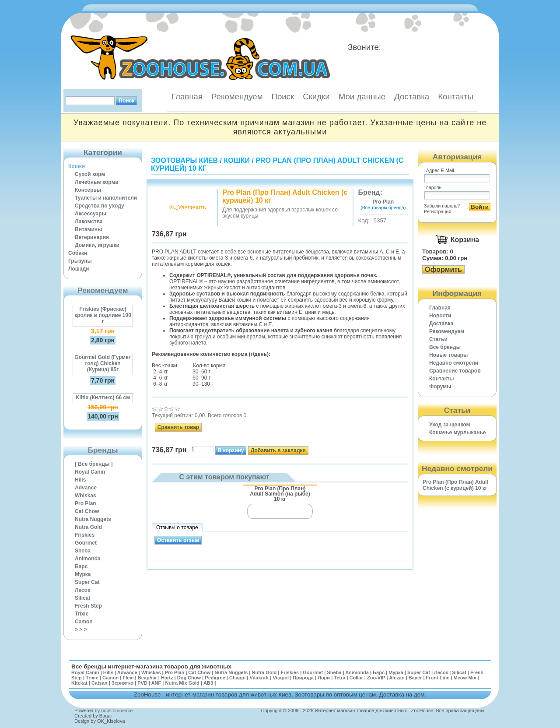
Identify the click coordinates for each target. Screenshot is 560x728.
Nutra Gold (88, 527)
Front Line (438, 678)
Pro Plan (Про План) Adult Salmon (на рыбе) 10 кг (280, 494)
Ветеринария (92, 237)
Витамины (88, 229)
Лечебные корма (96, 182)
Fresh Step (88, 606)
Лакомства (89, 222)
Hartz (167, 678)
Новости (440, 316)
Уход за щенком (450, 425)
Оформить (443, 269)
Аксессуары (91, 214)
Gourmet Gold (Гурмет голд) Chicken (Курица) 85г (103, 363)
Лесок (82, 590)
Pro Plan (86, 503)
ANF (156, 683)
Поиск (283, 97)
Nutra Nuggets (93, 519)
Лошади (79, 269)
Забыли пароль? (442, 206)
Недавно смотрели (454, 363)
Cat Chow (87, 511)
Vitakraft (259, 678)
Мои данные (362, 97)
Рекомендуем (237, 97)
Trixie (82, 614)
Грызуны (80, 261)
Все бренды (445, 347)
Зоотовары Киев (184, 160)
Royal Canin (90, 472)
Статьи (438, 339)
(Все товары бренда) (383, 207)
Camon (84, 622)
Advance (86, 488)
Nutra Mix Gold (182, 683)
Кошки (77, 166)
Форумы (440, 387)
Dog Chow (189, 678)
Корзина (465, 240)
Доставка (412, 97)
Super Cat (87, 582)
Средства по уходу (100, 206)
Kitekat (79, 683)
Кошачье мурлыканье (458, 433)
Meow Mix (465, 678)
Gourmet (86, 543)
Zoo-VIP (376, 678)
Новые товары (448, 355)
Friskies (85, 535)
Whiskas (86, 496)
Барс (81, 566)
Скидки (316, 97)
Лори (324, 678)
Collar (356, 678)
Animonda (88, 559)
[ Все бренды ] (94, 464)
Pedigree (215, 678)
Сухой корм (90, 174)
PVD (142, 683)
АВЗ (208, 683)
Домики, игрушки (97, 245)
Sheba (83, 551)
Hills (80, 480)
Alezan (397, 678)
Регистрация (437, 211)
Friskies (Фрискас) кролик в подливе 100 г (103, 315)
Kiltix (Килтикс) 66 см (103, 397)
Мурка (83, 574)
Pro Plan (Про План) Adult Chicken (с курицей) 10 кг (455, 485)
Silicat (82, 598)
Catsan (100, 683)
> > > (81, 630)
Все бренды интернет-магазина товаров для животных (151, 666)
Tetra (339, 678)
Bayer (415, 678)
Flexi (128, 678)
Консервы (88, 190)
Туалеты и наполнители (106, 198)
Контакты (456, 97)
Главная (187, 97)
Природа (303, 678)
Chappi (237, 678)
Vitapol (281, 678)
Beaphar (147, 678)
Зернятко (122, 683)
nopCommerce (117, 710)
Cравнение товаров (455, 371)
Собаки (78, 253)
